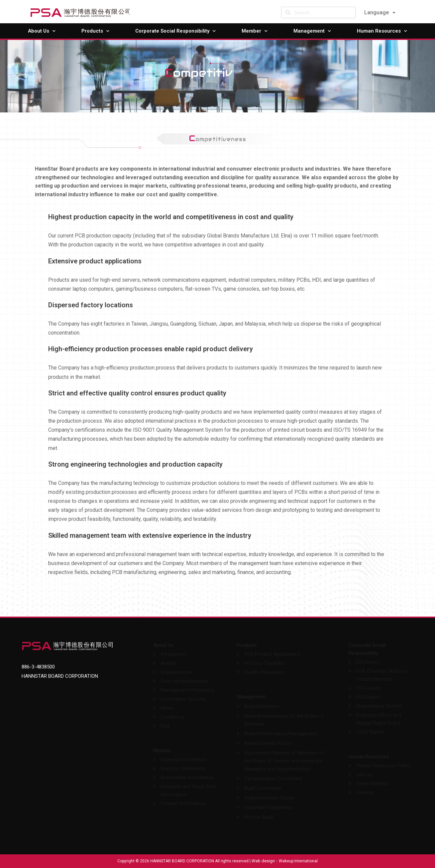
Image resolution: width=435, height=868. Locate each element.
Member (255, 31)
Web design (263, 861)
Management (312, 31)
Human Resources (382, 31)
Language (380, 12)
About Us (42, 31)
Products (95, 31)
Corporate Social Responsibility (175, 31)
